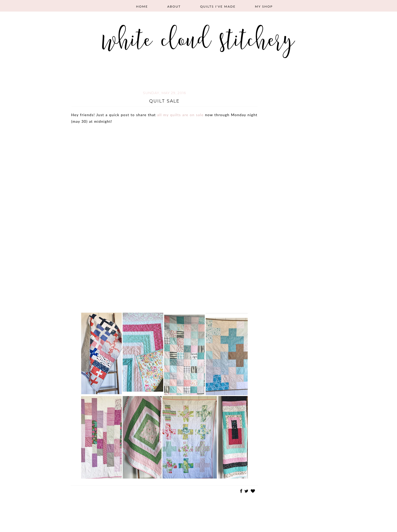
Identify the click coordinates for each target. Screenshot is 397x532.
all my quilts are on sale (180, 115)
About (174, 6)
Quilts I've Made (218, 6)
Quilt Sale (164, 101)
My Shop (264, 6)
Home (142, 6)
